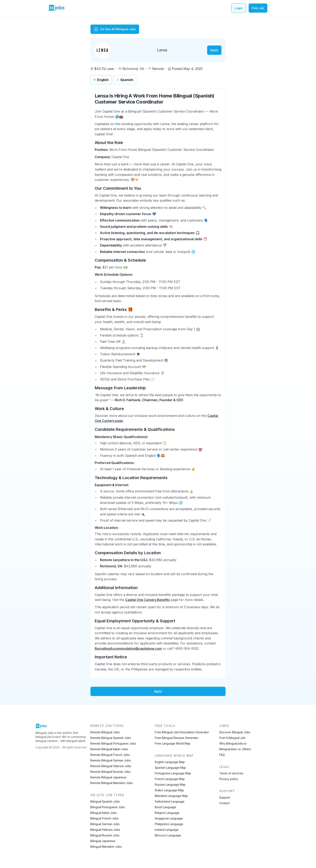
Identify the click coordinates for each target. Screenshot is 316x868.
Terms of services (231, 773)
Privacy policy (229, 779)
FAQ (222, 755)
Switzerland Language (170, 801)
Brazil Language (165, 807)
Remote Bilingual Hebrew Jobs (111, 766)
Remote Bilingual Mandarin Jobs (112, 783)
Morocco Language (168, 835)
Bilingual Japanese (103, 841)
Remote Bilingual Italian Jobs (109, 749)
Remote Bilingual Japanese (108, 777)
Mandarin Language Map (171, 796)
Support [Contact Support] (225, 797)
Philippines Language (169, 824)
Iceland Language (167, 830)
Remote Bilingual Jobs (105, 732)
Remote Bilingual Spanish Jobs (111, 738)
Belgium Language (167, 813)
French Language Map (170, 779)
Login (239, 8)
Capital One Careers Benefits (147, 600)
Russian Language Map (170, 785)
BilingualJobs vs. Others (235, 749)
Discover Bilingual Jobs (235, 732)
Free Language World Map (173, 743)
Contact (224, 803)
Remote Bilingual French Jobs (110, 755)
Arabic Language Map (169, 790)
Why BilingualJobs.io (233, 743)
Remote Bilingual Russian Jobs (110, 772)
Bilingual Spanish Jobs (105, 801)
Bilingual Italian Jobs (104, 813)
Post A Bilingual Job (232, 738)
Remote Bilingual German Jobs (111, 760)
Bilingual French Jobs (104, 818)
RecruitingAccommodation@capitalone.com (128, 648)
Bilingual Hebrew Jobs (105, 830)
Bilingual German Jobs (105, 824)
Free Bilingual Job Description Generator (182, 732)
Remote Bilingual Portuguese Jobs (113, 743)
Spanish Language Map (170, 768)
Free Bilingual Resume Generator (177, 738)
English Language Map (170, 762)
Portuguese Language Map (173, 773)
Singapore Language (169, 818)
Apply (214, 50)
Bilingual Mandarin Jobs (106, 847)
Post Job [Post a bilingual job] (258, 8)
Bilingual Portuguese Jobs (108, 807)
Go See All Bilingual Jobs (115, 29)
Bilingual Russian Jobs (105, 835)
